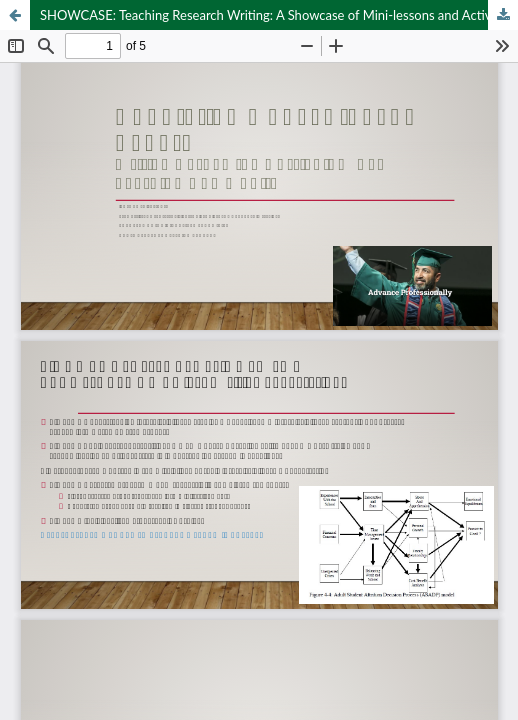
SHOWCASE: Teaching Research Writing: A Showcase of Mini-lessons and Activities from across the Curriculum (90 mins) (279, 15)
